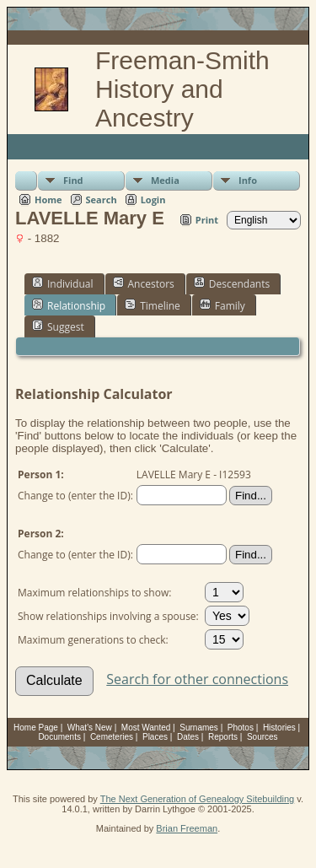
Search (102, 199)
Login (153, 199)
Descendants (232, 283)
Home (48, 199)
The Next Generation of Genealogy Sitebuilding (198, 799)
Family (222, 305)
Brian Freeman (187, 828)
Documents (59, 737)
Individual (63, 283)
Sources (262, 737)
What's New (90, 728)
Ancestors (144, 283)
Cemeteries (112, 737)
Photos (241, 728)
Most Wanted (146, 728)
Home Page (36, 728)
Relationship (69, 305)
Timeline (153, 305)
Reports (223, 737)
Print (207, 220)
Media (165, 180)
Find (73, 180)
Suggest (58, 326)
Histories (279, 728)
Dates (188, 737)
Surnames (199, 728)
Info (248, 180)
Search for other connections (197, 679)
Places (155, 737)
